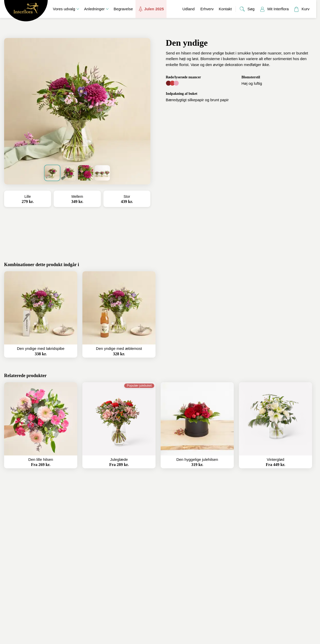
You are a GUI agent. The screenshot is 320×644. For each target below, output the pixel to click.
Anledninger (96, 9)
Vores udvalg (66, 9)
